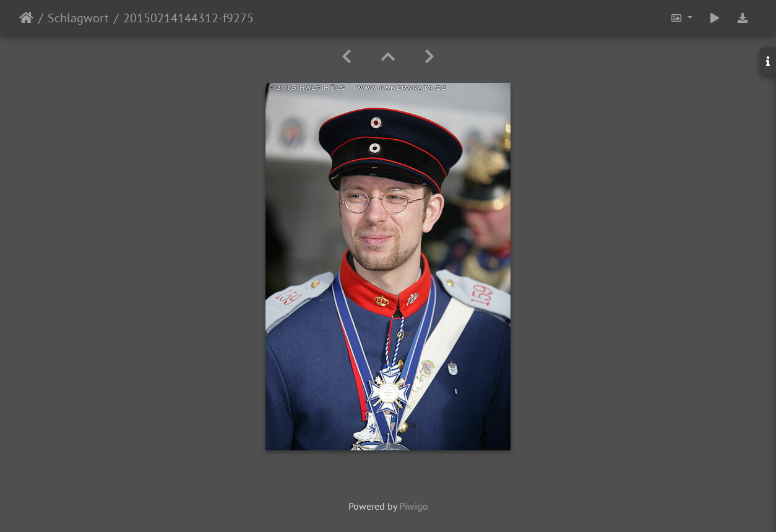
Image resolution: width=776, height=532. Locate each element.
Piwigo (414, 506)
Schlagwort (78, 18)
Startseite (26, 18)
